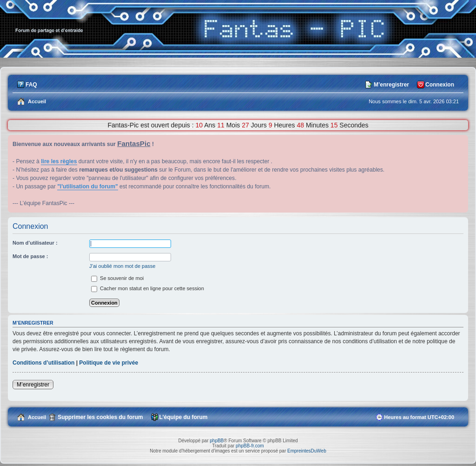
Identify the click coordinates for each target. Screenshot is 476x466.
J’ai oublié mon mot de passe (122, 266)
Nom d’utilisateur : (35, 243)
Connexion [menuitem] (440, 85)
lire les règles (59, 161)
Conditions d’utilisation (43, 363)
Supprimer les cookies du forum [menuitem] (100, 417)
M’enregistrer (33, 385)
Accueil (37, 417)
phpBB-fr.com (250, 446)
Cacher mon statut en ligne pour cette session (148, 288)
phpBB (217, 441)
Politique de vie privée (109, 363)
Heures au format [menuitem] (419, 417)
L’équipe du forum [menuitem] (184, 417)
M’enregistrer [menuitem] (391, 85)
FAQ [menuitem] (31, 85)
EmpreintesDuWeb (307, 451)
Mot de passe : (30, 256)
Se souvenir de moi (117, 278)
